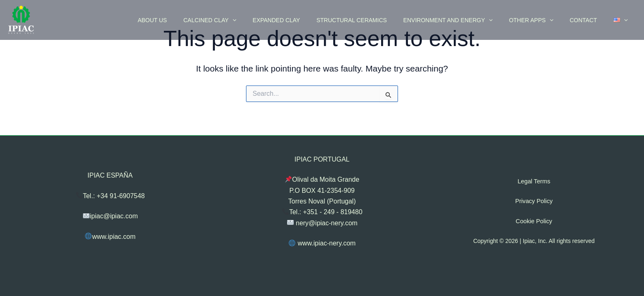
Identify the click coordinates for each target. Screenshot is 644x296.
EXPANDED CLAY (303, 20)
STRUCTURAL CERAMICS (374, 20)
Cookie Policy (534, 221)
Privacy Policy (534, 201)
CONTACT (591, 20)
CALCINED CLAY (242, 20)
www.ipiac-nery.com (322, 243)
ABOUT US (189, 20)
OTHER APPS (543, 20)
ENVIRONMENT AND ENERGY (465, 20)
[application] (264, 20)
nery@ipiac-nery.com (322, 223)
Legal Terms (534, 181)
